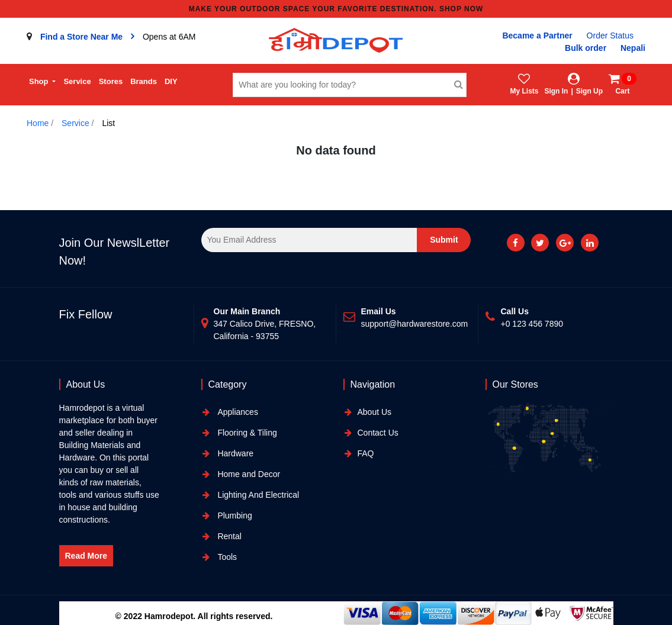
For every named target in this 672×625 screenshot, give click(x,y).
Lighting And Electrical (258, 495)
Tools (226, 557)
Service (77, 81)
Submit (444, 240)
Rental (229, 536)
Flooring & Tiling (246, 433)
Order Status (610, 36)
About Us (375, 412)
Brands (144, 81)
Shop (40, 81)
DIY (171, 81)
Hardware (235, 453)
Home (38, 123)
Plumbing (234, 516)
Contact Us (378, 433)
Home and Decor (248, 474)
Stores (111, 81)
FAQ (366, 453)
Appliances (237, 412)
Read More (86, 556)
